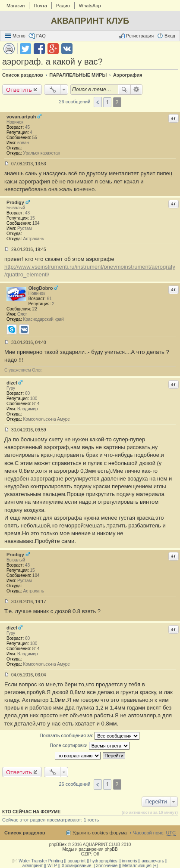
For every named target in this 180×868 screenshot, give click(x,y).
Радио (63, 6)
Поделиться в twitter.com (25, 49)
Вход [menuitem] (170, 36)
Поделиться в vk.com (67, 49)
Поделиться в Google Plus (53, 49)
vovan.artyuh (21, 117)
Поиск (124, 90)
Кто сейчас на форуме (32, 812)
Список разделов (25, 833)
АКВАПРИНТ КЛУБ (90, 21)
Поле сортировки (89, 746)
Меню (19, 36)
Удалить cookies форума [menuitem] (100, 833)
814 (36, 404)
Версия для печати (9, 49)
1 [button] (107, 102)
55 (35, 138)
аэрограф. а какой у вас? (52, 62)
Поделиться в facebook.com (39, 49)
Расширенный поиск (137, 90)
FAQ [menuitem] (41, 36)
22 (35, 309)
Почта (40, 6)
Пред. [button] (98, 102)
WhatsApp (90, 6)
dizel (12, 383)
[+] (15, 861)
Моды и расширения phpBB (90, 849)
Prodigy (15, 202)
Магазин (16, 6)
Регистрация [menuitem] (140, 36)
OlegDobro (41, 288)
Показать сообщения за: (90, 736)
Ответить (19, 90)
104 (36, 223)
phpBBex (58, 845)
